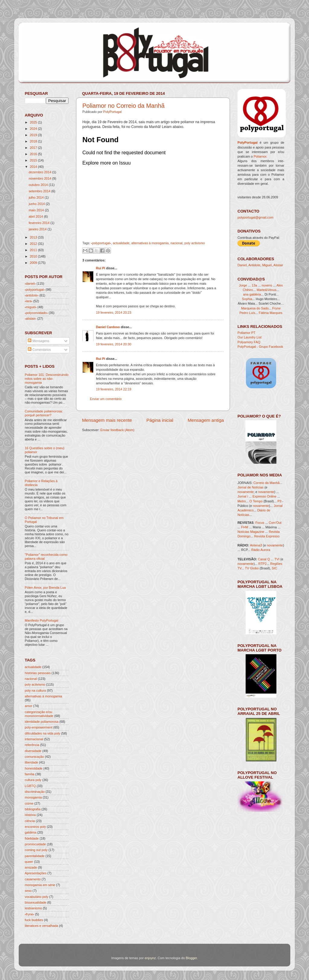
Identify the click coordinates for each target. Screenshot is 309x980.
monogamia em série (40, 885)
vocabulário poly (37, 897)
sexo (28, 891)
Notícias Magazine (251, 532)
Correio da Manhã (266, 483)
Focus (260, 523)
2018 (33, 141)
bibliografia (33, 809)
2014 (33, 167)
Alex (280, 285)
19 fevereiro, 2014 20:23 (114, 312)
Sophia (247, 299)
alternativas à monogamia (150, 243)
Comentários (39, 350)
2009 (33, 263)
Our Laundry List (250, 337)
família (30, 774)
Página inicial (160, 420)
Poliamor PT (246, 333)
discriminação (35, 792)
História (30, 815)
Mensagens (38, 341)
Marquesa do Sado (255, 308)
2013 (33, 237)
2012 (33, 244)
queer (29, 862)
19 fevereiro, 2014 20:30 (114, 344)
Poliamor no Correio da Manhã (123, 106)
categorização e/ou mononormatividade (39, 714)
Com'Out (275, 523)
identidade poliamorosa (42, 722)
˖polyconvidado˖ (36, 313)
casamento (33, 879)
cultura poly (33, 780)
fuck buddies (34, 920)
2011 (33, 250)
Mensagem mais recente (107, 420)
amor (29, 706)
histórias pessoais (38, 673)
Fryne (276, 308)
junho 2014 (37, 204)
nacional (177, 243)
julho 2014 (36, 197)
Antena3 (256, 545)
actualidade (121, 243)
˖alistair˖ (30, 319)
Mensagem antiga (206, 420)
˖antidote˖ (32, 295)
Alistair (278, 265)
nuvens (267, 285)
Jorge (243, 285)
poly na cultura (35, 690)
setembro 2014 (40, 191)
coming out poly (36, 850)
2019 (33, 135)
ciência (30, 821)
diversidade (33, 751)
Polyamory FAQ (249, 342)
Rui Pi (101, 268)
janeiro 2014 (38, 229)
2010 (33, 256)
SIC (274, 568)
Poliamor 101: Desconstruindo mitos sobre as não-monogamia (47, 379)
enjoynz (150, 958)
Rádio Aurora (261, 550)
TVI (277, 559)
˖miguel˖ (31, 307)
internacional (34, 739)
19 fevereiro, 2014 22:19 (114, 389)
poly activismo (195, 243)
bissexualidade (35, 902)
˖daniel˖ (30, 283)
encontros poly (35, 827)
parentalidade (35, 856)
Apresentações (36, 873)
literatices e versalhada (41, 926)
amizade (31, 867)
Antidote (254, 265)
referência (32, 745)
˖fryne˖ (29, 914)
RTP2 (262, 564)
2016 (33, 154)
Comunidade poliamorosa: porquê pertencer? (44, 413)
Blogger (191, 958)
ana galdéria (252, 294)
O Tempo (256, 501)
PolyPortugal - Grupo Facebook (260, 347)
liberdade (31, 762)
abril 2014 (36, 216)
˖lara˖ (29, 301)
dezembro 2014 (40, 172)
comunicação (34, 757)
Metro (242, 501)
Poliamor (260, 156)
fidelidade (32, 838)
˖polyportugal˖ (101, 243)
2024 (33, 129)
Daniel (242, 265)
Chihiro (248, 290)
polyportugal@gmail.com (255, 217)
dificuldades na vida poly (43, 733)
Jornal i (243, 496)
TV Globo (252, 568)
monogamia (33, 797)
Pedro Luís (247, 313)
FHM (245, 527)
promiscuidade (35, 844)
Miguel (267, 265)
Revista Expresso (267, 536)
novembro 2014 (40, 178)
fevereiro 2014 (39, 223)
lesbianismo (33, 908)
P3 (279, 501)
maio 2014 (36, 210)
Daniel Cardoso (108, 327)
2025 (33, 122)
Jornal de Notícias (250, 487)
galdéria (30, 832)
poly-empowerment (39, 727)
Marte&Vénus (266, 290)
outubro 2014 (38, 185)
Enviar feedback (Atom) (118, 430)
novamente (245, 492)
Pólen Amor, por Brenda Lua (45, 588)
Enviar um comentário (106, 399)
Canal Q (264, 559)
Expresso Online (264, 496)
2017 (33, 148)
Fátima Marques (271, 313)
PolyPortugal (112, 112)
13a (255, 285)
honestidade (34, 768)
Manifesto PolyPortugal (41, 620)
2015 (33, 160)
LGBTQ (30, 786)
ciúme (29, 803)
